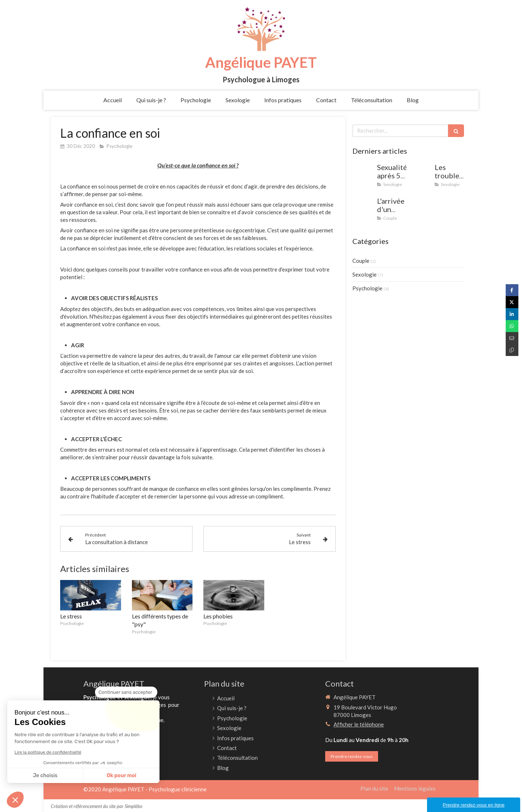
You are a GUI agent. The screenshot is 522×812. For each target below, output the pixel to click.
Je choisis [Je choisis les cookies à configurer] (45, 776)
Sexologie (364, 274)
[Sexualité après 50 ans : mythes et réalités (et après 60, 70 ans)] (363, 174)
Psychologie (367, 288)
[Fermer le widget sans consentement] (126, 692)
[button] (15, 800)
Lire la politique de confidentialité (48, 752)
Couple (361, 261)
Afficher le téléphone (359, 724)
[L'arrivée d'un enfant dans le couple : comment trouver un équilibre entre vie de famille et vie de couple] (363, 208)
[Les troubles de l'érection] (421, 174)
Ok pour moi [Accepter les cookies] (121, 776)
